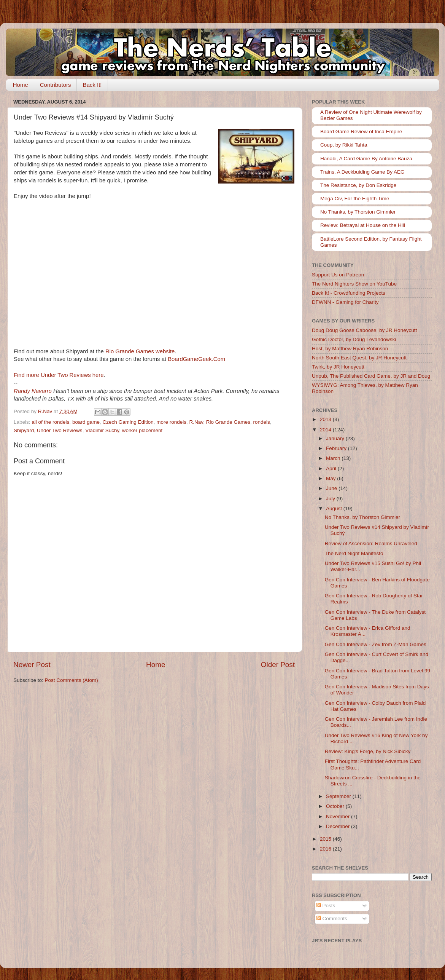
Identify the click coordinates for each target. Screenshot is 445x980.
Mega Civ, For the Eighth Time (355, 199)
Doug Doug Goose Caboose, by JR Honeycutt (364, 330)
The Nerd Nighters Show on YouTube (354, 284)
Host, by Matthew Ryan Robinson (350, 349)
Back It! (92, 85)
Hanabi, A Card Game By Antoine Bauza (366, 159)
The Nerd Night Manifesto (354, 553)
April (332, 468)
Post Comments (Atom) (72, 680)
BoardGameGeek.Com (196, 359)
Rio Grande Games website (140, 351)
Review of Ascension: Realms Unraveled (371, 543)
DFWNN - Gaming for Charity (345, 302)
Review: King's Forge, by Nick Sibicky (368, 751)
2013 (326, 419)
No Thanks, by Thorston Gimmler (358, 212)
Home (21, 85)
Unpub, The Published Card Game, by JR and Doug (371, 376)
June (332, 488)
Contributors (56, 85)
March (334, 458)
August (335, 508)
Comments (332, 919)
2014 (326, 430)
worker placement (142, 430)
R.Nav (196, 422)
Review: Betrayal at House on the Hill (363, 225)
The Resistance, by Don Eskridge (358, 185)
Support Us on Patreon (338, 275)
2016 (326, 849)
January (336, 438)
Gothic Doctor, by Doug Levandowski (354, 339)
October (336, 806)
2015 (326, 839)
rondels (261, 422)
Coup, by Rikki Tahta (344, 145)
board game (86, 422)
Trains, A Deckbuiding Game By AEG (362, 172)
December (339, 826)
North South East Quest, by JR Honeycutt (359, 358)
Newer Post (32, 665)
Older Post (278, 665)
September (339, 796)
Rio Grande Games (228, 422)
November (339, 816)
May (331, 478)
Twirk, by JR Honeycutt (338, 367)
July (331, 499)
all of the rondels (50, 422)
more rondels (171, 422)
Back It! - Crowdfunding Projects (349, 293)
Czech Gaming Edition (128, 422)
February (337, 448)
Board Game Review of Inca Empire (361, 132)
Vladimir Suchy (102, 430)
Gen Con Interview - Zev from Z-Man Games (376, 644)
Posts (326, 906)
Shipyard (24, 430)
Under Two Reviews (60, 430)
